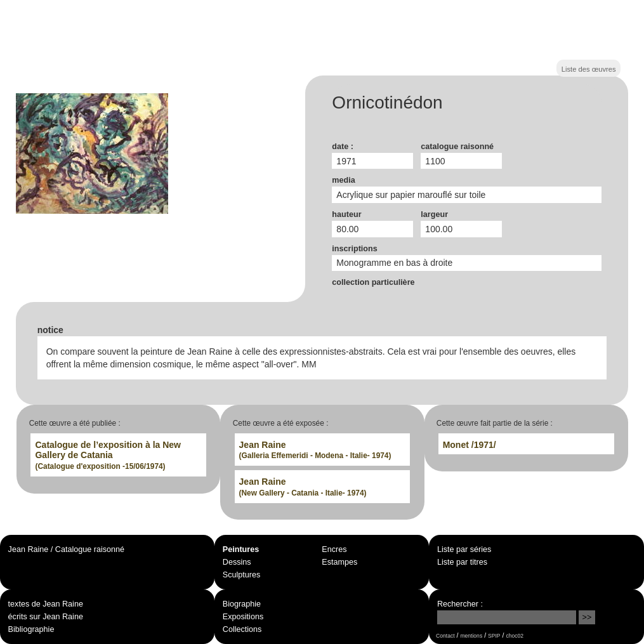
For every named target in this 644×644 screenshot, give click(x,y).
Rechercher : (460, 604)
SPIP (494, 636)
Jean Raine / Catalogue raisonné (66, 549)
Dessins (237, 562)
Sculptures (242, 575)
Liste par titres (462, 562)
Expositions (243, 617)
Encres (334, 549)
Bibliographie (31, 629)
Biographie (242, 604)
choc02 (515, 636)
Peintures (241, 549)
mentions (471, 636)
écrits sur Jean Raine (46, 617)
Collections (242, 629)
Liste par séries (464, 549)
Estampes (339, 562)
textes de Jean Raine (46, 604)
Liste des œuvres (589, 69)
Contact (445, 636)
